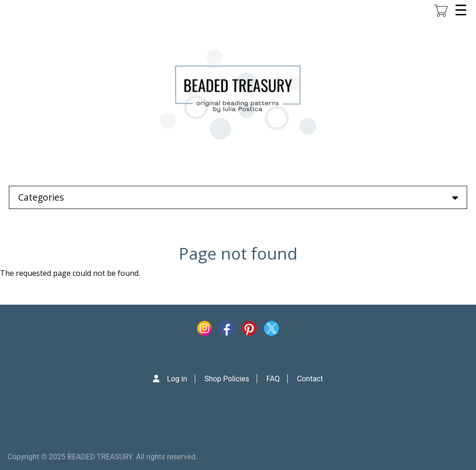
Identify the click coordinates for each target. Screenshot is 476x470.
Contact (310, 379)
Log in (177, 379)
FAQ (273, 379)
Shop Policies (227, 379)
